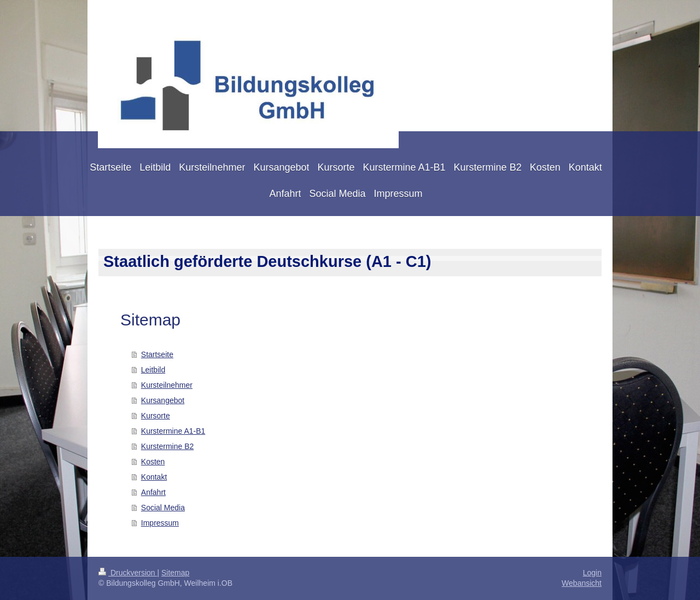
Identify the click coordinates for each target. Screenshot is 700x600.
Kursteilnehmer (167, 385)
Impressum (160, 523)
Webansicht (582, 583)
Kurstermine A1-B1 (173, 431)
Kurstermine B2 (167, 446)
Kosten (153, 462)
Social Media (163, 508)
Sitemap (175, 573)
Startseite (157, 354)
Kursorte (156, 416)
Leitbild (153, 370)
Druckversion (128, 573)
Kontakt (154, 477)
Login (592, 573)
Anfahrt (153, 492)
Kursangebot (163, 400)
